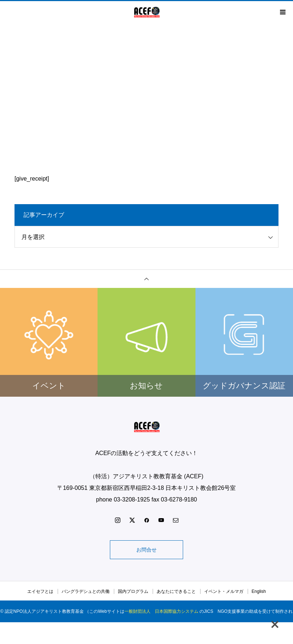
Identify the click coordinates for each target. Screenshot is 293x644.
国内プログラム (133, 591)
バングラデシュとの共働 (86, 591)
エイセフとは (40, 591)
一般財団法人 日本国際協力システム (161, 611)
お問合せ (146, 550)
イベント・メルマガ (224, 591)
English (259, 591)
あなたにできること (176, 591)
